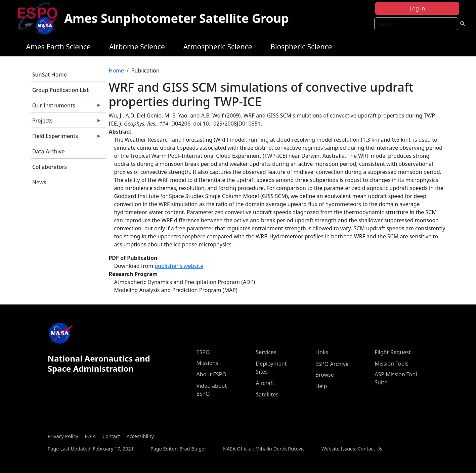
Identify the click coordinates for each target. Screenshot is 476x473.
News (39, 182)
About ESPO (211, 374)
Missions (207, 363)
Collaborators (50, 167)
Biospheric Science (301, 47)
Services (266, 352)
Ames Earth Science (58, 47)
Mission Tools (392, 364)
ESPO (203, 352)
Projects (66, 122)
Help (321, 386)
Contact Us (370, 449)
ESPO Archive (332, 364)
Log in (417, 8)
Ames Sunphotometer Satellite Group (177, 18)
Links (322, 352)
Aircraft (265, 383)
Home (116, 70)
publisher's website (179, 266)
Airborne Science (137, 47)
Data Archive (49, 151)
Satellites (267, 394)
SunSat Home (50, 75)
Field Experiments (66, 138)
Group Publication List (61, 90)
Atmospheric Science (218, 47)
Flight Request (393, 352)
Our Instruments (66, 107)
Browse (324, 375)
